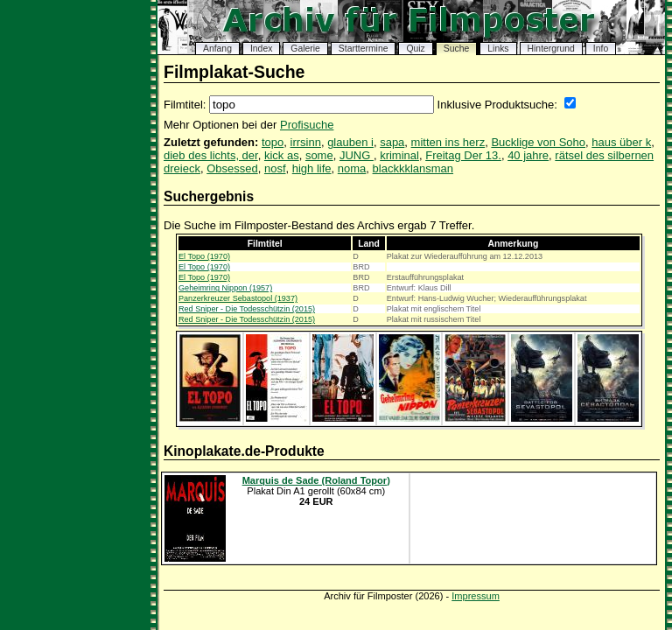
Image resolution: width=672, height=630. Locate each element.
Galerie (305, 49)
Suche (456, 49)
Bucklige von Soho (538, 142)
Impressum (476, 596)
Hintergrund (551, 49)
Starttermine (364, 49)
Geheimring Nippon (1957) (225, 288)
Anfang (217, 49)
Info (601, 49)
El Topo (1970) (204, 256)
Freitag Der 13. (463, 155)
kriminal (399, 155)
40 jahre (528, 155)
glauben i (350, 142)
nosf (275, 168)
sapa (392, 142)
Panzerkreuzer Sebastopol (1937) (238, 298)
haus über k (621, 142)
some (319, 155)
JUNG (357, 155)
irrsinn (306, 142)
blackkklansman (413, 168)
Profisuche (307, 125)
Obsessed (232, 168)
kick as (282, 155)
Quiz (415, 49)
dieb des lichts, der (211, 155)
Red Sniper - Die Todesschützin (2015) (247, 309)
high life (312, 168)
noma (352, 168)
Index (261, 49)
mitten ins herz (448, 142)
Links (498, 49)
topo (273, 142)
